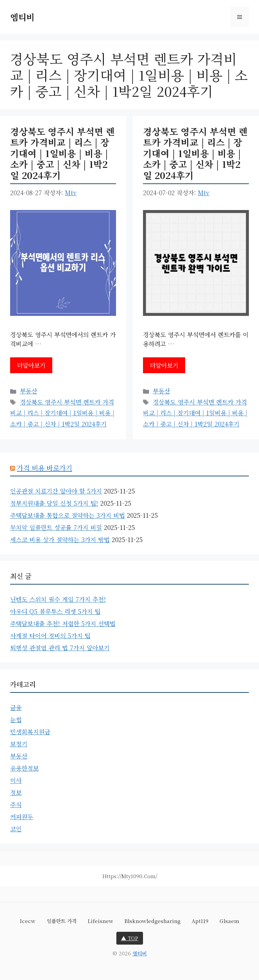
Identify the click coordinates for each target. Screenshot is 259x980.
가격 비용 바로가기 (45, 468)
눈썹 (16, 719)
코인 (16, 829)
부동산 (28, 391)
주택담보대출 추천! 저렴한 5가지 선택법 (63, 623)
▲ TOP (130, 938)
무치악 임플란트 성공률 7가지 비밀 (56, 527)
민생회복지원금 (30, 732)
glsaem (229, 921)
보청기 (19, 744)
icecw (28, 921)
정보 (16, 792)
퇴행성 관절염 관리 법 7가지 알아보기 (60, 648)
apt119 (200, 921)
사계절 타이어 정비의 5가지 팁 (50, 635)
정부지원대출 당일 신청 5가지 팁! (54, 503)
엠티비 (22, 17)
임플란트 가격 (62, 921)
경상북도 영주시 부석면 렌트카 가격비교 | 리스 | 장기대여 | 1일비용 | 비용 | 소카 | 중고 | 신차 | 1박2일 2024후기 (62, 153)
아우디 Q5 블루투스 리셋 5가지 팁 (55, 611)
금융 (16, 707)
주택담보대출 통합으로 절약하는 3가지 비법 (67, 515)
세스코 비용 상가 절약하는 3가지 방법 (60, 539)
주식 (16, 804)
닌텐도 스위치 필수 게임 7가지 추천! (58, 599)
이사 (16, 780)
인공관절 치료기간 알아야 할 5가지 (56, 491)
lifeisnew (100, 921)
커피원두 (22, 816)
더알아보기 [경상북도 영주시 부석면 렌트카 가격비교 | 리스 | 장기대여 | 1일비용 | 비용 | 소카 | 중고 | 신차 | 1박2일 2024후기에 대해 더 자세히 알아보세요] (31, 365)
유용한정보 (24, 768)
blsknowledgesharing (152, 921)
